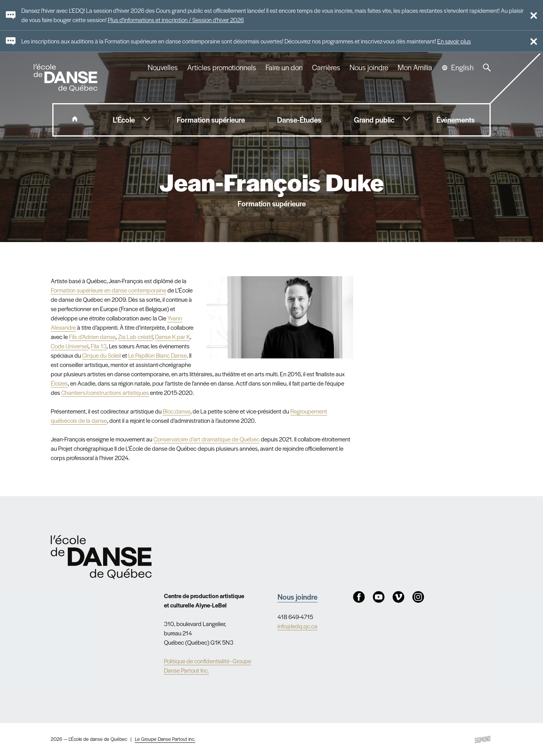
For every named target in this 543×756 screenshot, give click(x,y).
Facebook (359, 597)
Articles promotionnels (222, 67)
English (462, 67)
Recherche (487, 67)
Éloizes (59, 383)
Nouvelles (163, 67)
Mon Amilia (415, 67)
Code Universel (70, 346)
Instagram (418, 597)
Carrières (326, 67)
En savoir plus (454, 41)
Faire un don (284, 67)
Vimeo (398, 597)
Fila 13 (99, 346)
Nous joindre (369, 67)
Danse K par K (172, 336)
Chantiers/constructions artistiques (105, 392)
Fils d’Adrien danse (92, 336)
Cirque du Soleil (102, 355)
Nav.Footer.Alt (102, 557)
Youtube (379, 597)
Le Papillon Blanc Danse (158, 355)
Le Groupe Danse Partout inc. (165, 739)
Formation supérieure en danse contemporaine (109, 290)
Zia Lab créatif (135, 336)
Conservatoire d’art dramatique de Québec (207, 439)
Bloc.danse (177, 411)
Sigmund (483, 740)
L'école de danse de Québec (66, 78)
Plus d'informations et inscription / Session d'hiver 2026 (176, 20)
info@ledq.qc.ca (297, 626)
